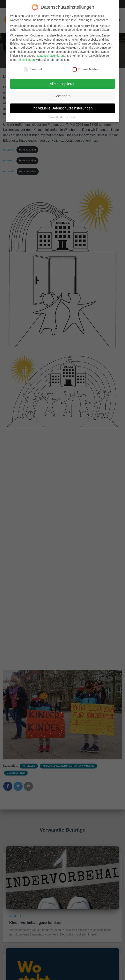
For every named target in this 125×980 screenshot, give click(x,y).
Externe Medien (86, 66)
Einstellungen (26, 56)
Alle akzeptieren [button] (63, 80)
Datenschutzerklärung (51, 52)
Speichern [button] (63, 92)
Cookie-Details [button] (56, 114)
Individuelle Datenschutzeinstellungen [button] (63, 105)
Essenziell (33, 66)
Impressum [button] (71, 114)
